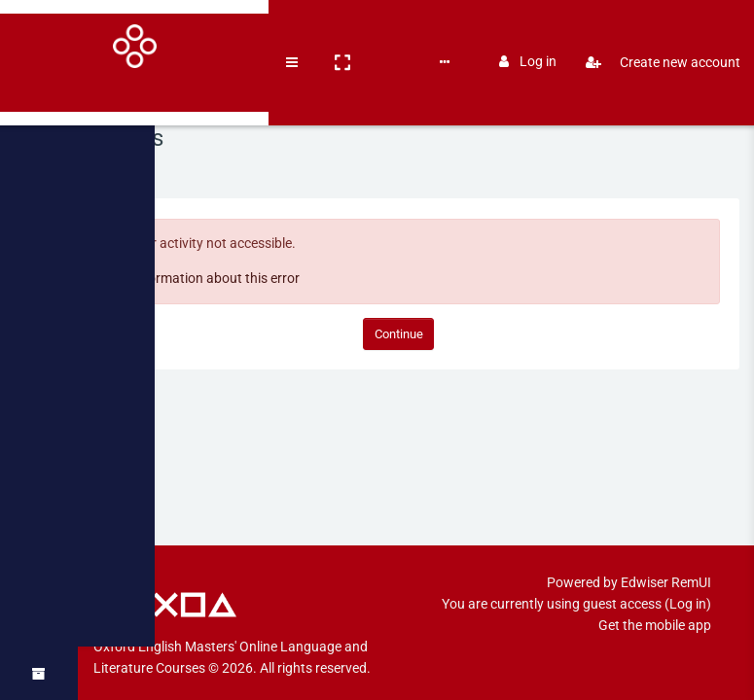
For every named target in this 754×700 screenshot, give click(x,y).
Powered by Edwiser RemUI (629, 561)
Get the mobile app (655, 604)
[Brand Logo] (39, 32)
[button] (152, 32)
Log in (528, 31)
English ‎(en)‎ (331, 31)
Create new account (655, 32)
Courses (206, 31)
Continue (416, 334)
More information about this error (233, 278)
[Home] (39, 90)
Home (130, 166)
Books (263, 31)
